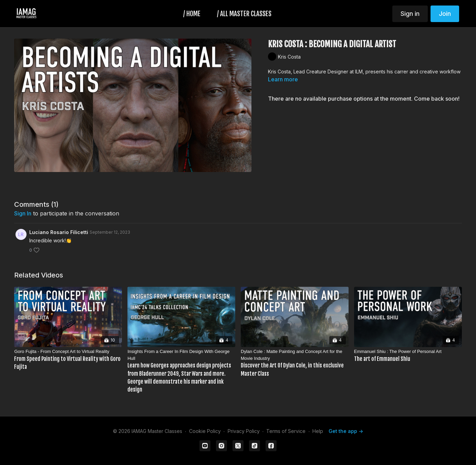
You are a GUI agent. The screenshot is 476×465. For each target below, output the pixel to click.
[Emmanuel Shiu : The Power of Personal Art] (408, 356)
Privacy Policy (244, 431)
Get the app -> (346, 431)
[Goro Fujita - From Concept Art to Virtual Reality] (68, 360)
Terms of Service (286, 431)
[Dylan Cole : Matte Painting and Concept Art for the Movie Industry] (295, 363)
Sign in (410, 14)
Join (445, 14)
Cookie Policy (205, 431)
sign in (23, 213)
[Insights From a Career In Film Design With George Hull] (181, 371)
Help (318, 431)
